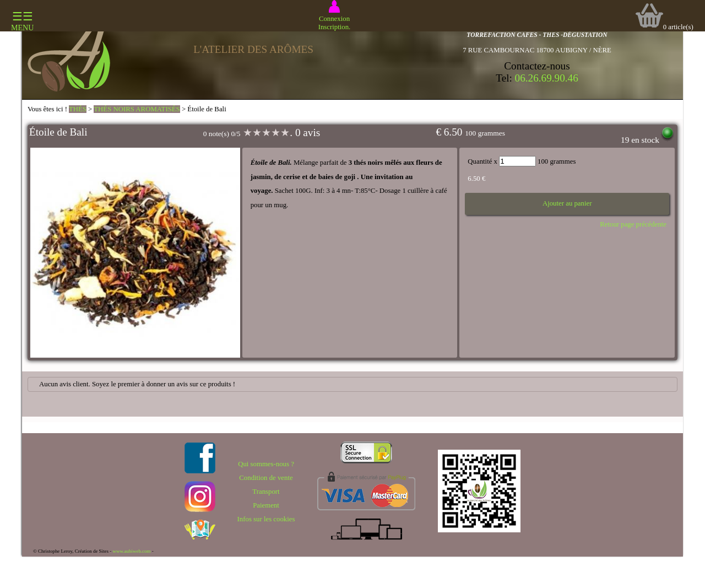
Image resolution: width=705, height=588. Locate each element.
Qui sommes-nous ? (266, 464)
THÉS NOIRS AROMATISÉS (137, 109)
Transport (266, 492)
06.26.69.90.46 (547, 78)
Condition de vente (266, 478)
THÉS (78, 109)
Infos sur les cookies (266, 519)
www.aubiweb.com (131, 551)
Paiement (266, 505)
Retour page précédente (633, 224)
